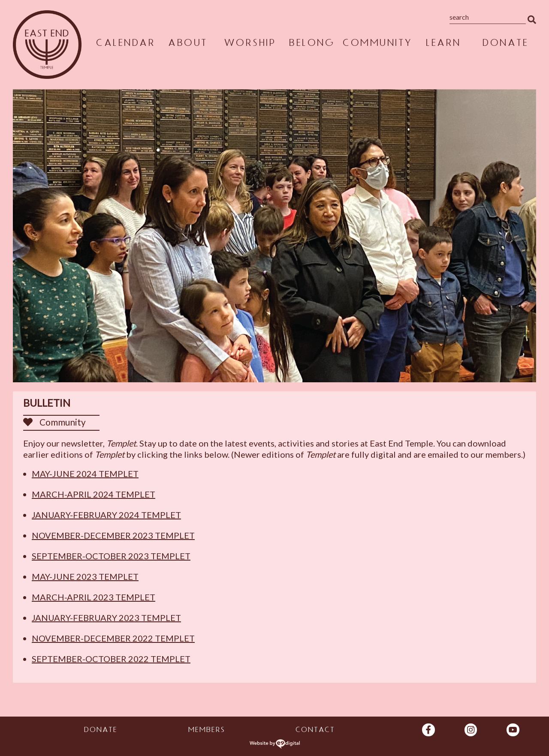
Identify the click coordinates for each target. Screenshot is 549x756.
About (187, 44)
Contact (315, 731)
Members (206, 731)
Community (377, 44)
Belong (311, 44)
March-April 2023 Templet (94, 597)
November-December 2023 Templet (113, 535)
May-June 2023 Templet (85, 576)
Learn (443, 44)
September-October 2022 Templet (111, 659)
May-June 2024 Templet (85, 474)
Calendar (125, 44)
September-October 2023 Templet (111, 556)
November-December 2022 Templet (113, 638)
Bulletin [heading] (47, 403)
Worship (250, 44)
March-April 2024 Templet (94, 494)
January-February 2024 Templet (106, 515)
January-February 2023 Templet (106, 618)
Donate (505, 44)
